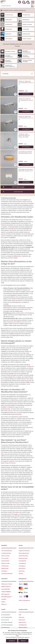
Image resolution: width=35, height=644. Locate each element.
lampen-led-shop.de (17, 301)
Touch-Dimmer (7, 306)
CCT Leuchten (5, 558)
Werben (3, 602)
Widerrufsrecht (22, 622)
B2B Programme (5, 594)
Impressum (21, 617)
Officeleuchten (5, 569)
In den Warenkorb (26, 94)
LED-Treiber (15, 512)
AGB (20, 615)
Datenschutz (22, 620)
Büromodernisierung (24, 553)
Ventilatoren (4, 571)
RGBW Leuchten (6, 563)
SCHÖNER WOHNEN (7, 574)
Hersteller (4, 599)
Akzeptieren (12, 641)
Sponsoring (22, 571)
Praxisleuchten (5, 566)
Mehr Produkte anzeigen (18, 187)
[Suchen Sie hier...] (16, 6)
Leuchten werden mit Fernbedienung (25, 313)
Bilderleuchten (17, 256)
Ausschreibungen (6, 589)
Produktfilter (6, 74)
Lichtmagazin (22, 566)
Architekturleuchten (6, 553)
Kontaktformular (23, 625)
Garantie (21, 574)
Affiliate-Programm (6, 587)
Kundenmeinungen (23, 556)
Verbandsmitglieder (6, 592)
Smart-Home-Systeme (16, 320)
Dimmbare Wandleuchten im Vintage (12, 377)
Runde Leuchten (5, 556)
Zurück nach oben (18, 192)
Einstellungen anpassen (23, 637)
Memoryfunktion (5, 561)
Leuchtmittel (11, 229)
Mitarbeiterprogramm (7, 597)
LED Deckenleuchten (7, 551)
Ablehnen (23, 641)
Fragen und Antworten (24, 551)
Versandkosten (22, 561)
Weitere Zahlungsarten (24, 600)
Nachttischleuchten (6, 409)
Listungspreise (22, 563)
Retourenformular (23, 558)
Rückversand (22, 569)
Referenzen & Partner (7, 584)
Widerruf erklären (23, 627)
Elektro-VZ (4, 604)
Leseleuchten (25, 256)
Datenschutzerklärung (11, 637)
